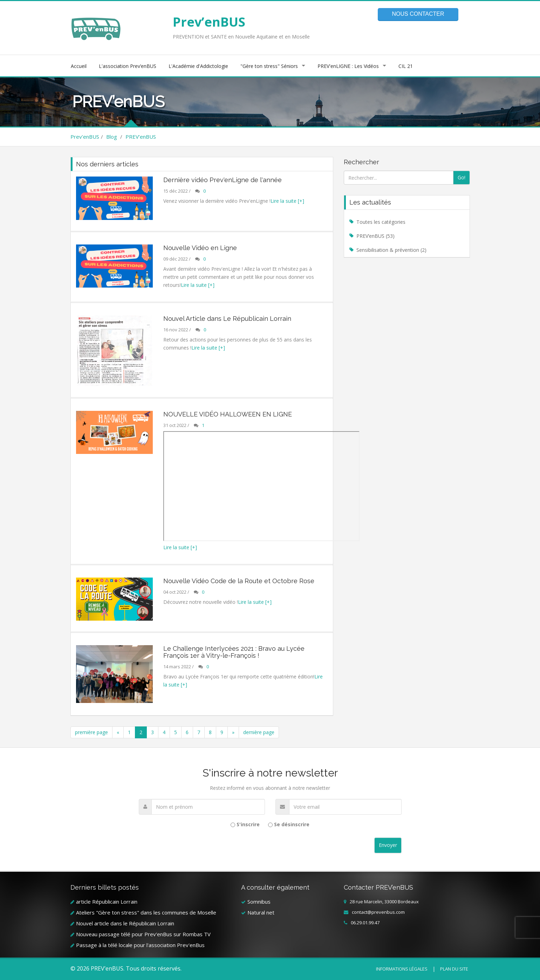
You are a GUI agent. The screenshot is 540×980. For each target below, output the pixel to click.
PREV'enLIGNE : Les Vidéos (348, 66)
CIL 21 (406, 66)
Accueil (79, 66)
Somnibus (259, 902)
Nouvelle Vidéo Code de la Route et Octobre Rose (239, 581)
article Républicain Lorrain (107, 902)
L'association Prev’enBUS (128, 66)
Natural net (261, 912)
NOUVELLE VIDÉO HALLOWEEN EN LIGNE (228, 414)
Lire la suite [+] (287, 201)
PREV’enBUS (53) (375, 236)
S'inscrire (248, 824)
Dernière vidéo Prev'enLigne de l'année (223, 180)
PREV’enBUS (141, 137)
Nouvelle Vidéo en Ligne (200, 248)
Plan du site (454, 969)
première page (91, 732)
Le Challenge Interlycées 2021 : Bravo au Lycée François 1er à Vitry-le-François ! (234, 652)
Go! (462, 177)
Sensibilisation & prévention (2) (391, 250)
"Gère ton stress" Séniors (269, 66)
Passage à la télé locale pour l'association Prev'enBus (140, 945)
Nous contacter (418, 14)
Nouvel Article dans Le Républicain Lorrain (227, 319)
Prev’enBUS (209, 22)
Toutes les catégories (381, 222)
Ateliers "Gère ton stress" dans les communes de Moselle (146, 912)
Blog (112, 137)
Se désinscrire (292, 824)
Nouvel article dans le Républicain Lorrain (125, 923)
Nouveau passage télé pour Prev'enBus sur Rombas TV (143, 934)
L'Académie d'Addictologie (198, 66)
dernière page (259, 732)
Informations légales (402, 969)
